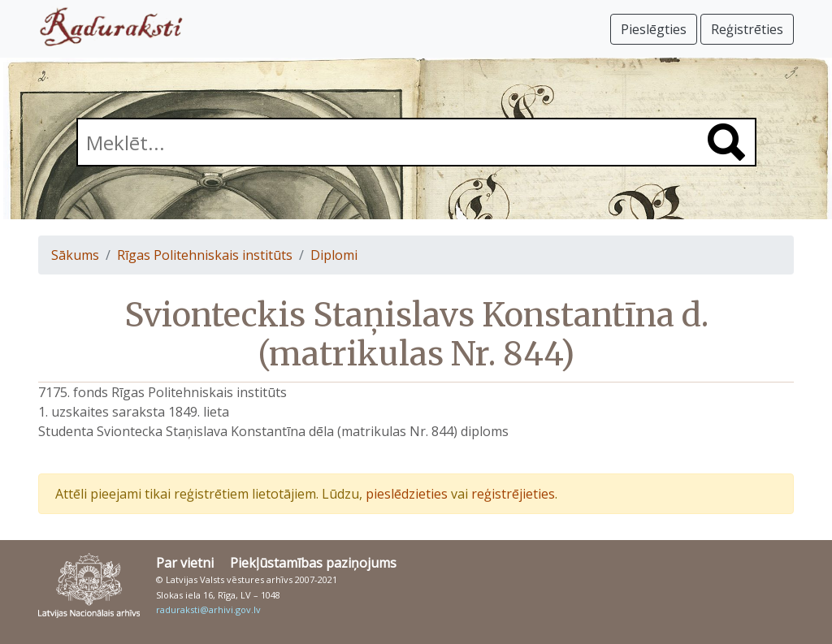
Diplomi (334, 255)
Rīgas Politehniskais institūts (205, 255)
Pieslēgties (654, 29)
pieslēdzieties (407, 494)
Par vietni (185, 563)
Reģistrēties (747, 29)
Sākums (75, 255)
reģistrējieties (513, 494)
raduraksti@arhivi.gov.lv (208, 609)
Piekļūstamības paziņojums (313, 563)
